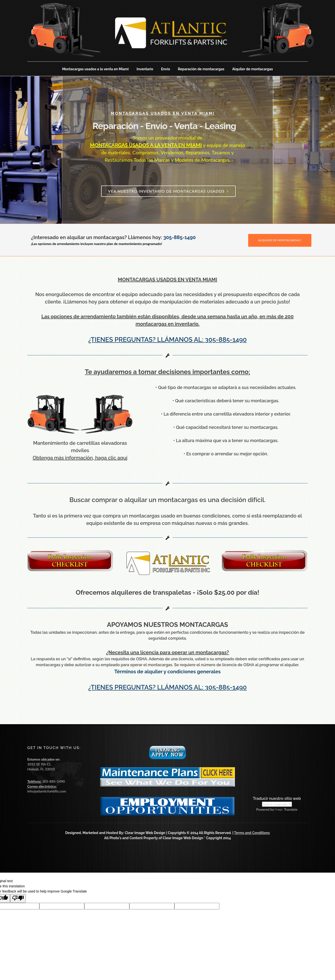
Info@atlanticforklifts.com (47, 791)
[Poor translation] (18, 898)
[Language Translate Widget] (277, 804)
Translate (286, 809)
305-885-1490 (180, 237)
